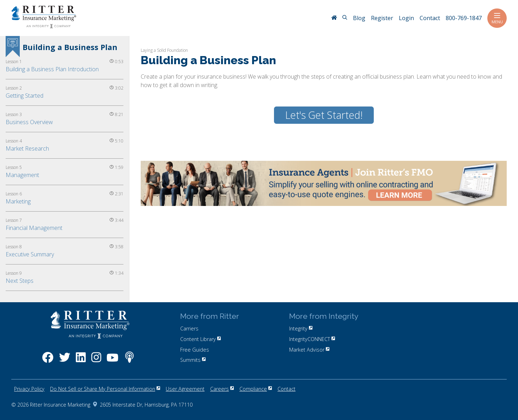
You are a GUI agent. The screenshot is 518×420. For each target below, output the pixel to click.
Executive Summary (30, 254)
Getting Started (25, 96)
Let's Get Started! (324, 115)
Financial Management (34, 228)
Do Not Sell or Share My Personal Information (105, 389)
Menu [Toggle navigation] (497, 18)
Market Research (27, 148)
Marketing (18, 201)
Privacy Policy (29, 389)
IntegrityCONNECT (312, 339)
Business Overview (29, 122)
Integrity (301, 328)
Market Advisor (309, 350)
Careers (222, 389)
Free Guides (195, 350)
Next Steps (20, 281)
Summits (193, 360)
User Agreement (185, 389)
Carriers (189, 328)
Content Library (200, 339)
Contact (287, 389)
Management (22, 175)
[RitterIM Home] (334, 18)
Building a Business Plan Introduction (52, 69)
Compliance (256, 389)
